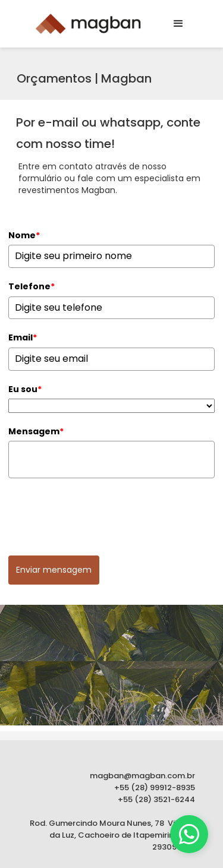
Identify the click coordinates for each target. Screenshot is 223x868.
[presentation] (99, 513)
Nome (24, 235)
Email (23, 337)
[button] (178, 24)
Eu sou (25, 389)
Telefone (32, 286)
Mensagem (36, 431)
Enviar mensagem (54, 570)
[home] (85, 24)
